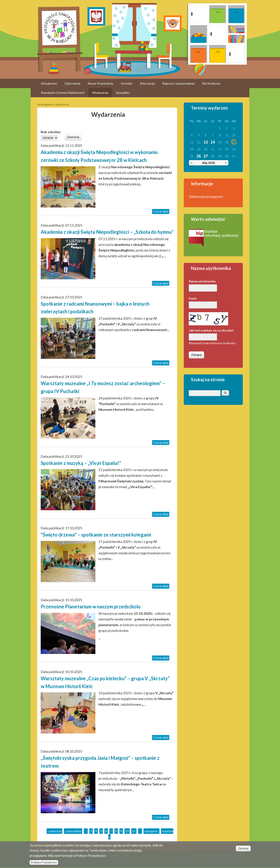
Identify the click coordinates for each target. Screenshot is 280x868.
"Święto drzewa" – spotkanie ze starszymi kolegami (96, 535)
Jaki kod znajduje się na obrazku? (212, 330)
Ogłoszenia (72, 83)
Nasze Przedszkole (101, 83)
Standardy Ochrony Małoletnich (63, 93)
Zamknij (243, 851)
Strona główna (45, 104)
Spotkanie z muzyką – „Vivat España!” (81, 463)
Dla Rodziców (211, 83)
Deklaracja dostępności (206, 197)
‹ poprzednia (73, 831)
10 (127, 831)
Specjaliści (123, 93)
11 (134, 831)
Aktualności (49, 83)
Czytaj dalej (161, 211)
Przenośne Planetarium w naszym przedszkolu (91, 607)
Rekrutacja (147, 83)
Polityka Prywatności (44, 865)
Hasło (194, 298)
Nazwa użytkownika (203, 281)
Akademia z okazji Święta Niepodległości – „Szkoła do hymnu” (107, 232)
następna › (151, 831)
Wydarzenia (100, 93)
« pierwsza (54, 831)
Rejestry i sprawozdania (178, 83)
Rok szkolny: (51, 132)
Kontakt (127, 83)
